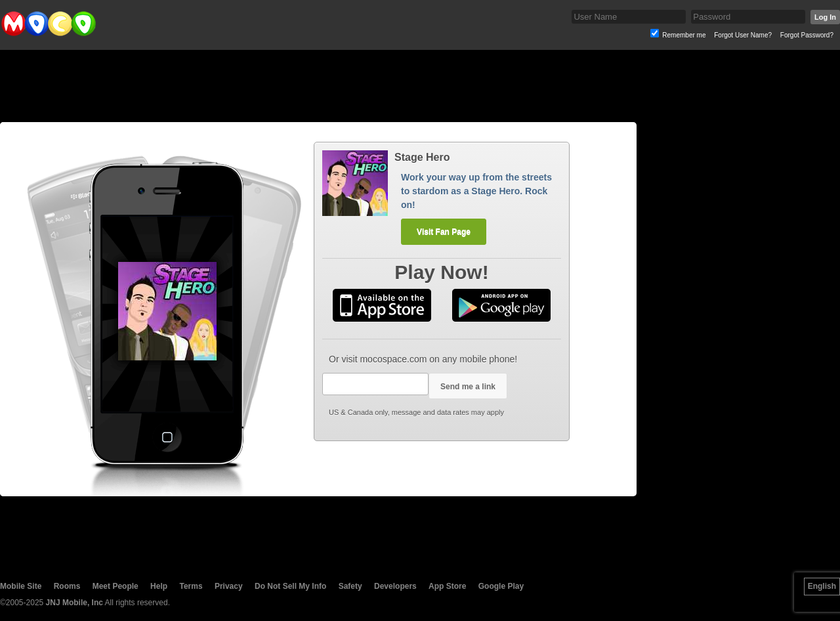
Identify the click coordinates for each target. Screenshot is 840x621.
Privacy (229, 586)
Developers (395, 586)
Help (159, 586)
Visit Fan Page (444, 232)
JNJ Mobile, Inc (74, 603)
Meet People (115, 586)
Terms (191, 586)
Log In (825, 17)
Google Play (501, 586)
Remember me (684, 35)
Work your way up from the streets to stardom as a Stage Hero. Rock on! (476, 191)
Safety (350, 586)
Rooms (67, 586)
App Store (447, 586)
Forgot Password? (807, 35)
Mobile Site (21, 586)
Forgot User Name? (743, 35)
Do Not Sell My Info (290, 586)
